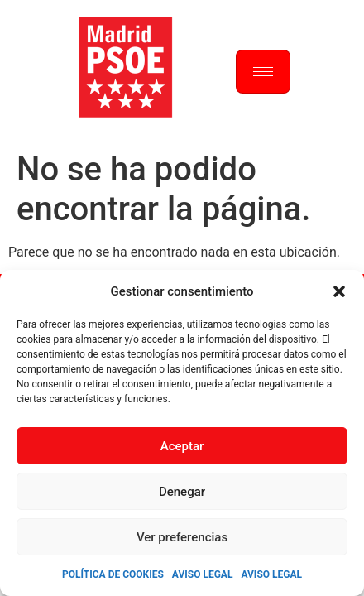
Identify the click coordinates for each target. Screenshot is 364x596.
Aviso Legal (203, 574)
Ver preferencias (182, 537)
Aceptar (182, 446)
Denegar (182, 492)
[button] (339, 291)
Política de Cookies (113, 574)
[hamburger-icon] (263, 72)
